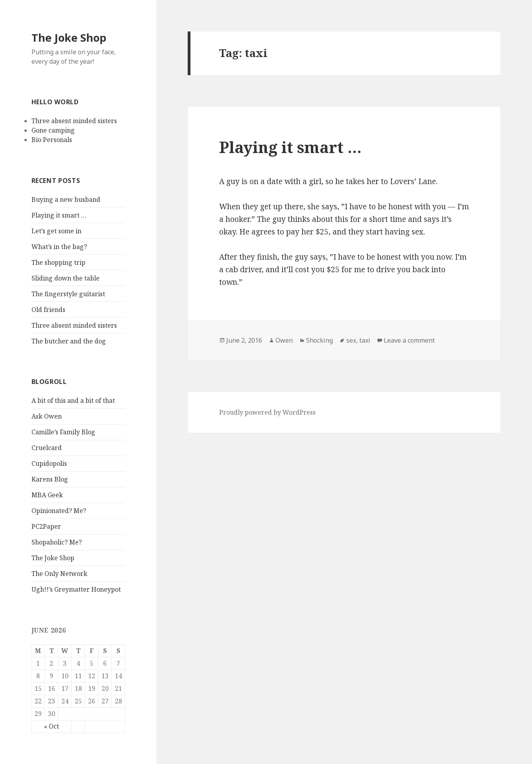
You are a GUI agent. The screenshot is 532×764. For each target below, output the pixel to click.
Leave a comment (409, 340)
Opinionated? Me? (59, 511)
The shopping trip (58, 262)
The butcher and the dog (69, 341)
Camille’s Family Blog (63, 432)
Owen (284, 340)
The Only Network (59, 574)
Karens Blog (50, 479)
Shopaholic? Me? (57, 542)
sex (351, 340)
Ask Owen (47, 416)
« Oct (52, 726)
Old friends (48, 310)
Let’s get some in (56, 231)
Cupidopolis (49, 463)
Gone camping (53, 130)
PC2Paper (46, 526)
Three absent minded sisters (74, 121)
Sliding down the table (66, 278)
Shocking (320, 340)
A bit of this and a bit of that (73, 400)
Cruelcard (47, 448)
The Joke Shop (69, 38)
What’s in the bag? (59, 247)
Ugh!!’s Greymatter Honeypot (76, 589)
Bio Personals (52, 140)
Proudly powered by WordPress (267, 412)
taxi (365, 340)
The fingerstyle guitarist (68, 294)
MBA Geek (47, 495)
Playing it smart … (59, 215)
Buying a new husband (66, 199)
